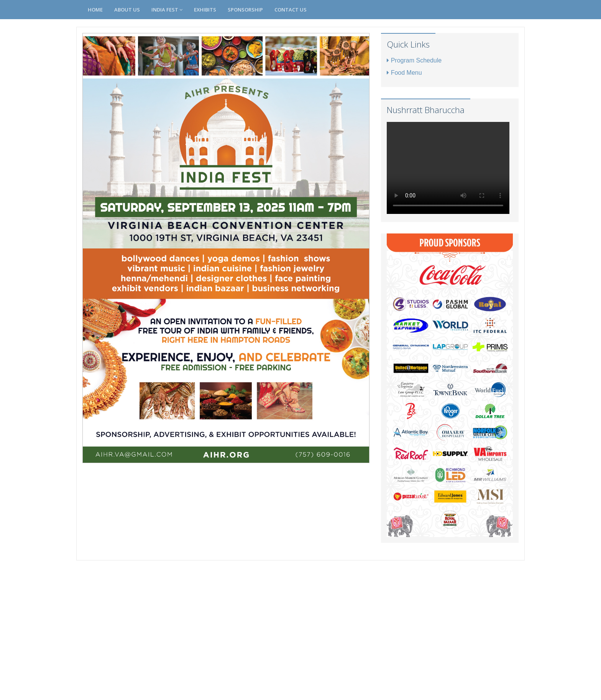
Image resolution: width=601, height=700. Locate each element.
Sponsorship (245, 10)
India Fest (167, 10)
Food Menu (404, 73)
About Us (127, 10)
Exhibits (205, 10)
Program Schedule (414, 60)
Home (95, 10)
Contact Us (291, 10)
